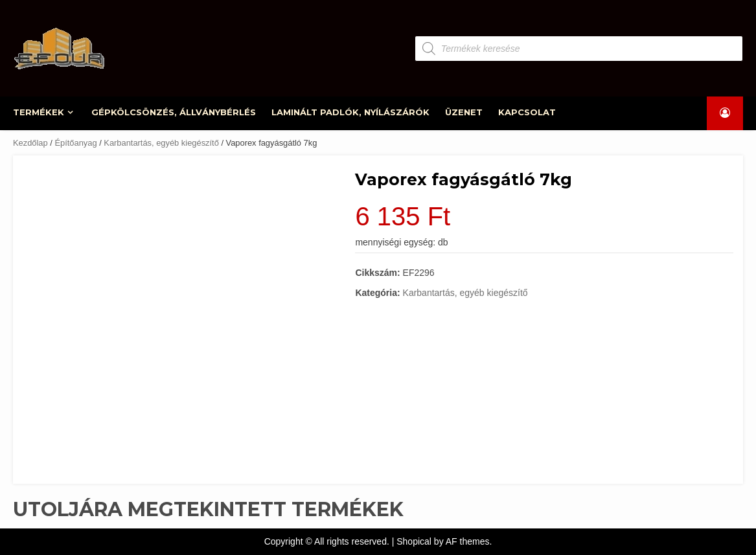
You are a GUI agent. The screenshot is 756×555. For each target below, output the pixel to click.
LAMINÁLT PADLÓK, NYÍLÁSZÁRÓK (351, 112)
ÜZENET (464, 112)
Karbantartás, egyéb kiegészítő (161, 143)
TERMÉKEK (39, 112)
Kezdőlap (30, 143)
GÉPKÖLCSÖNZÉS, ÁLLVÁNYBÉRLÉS (174, 112)
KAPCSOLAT (527, 112)
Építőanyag (75, 143)
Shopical (414, 541)
